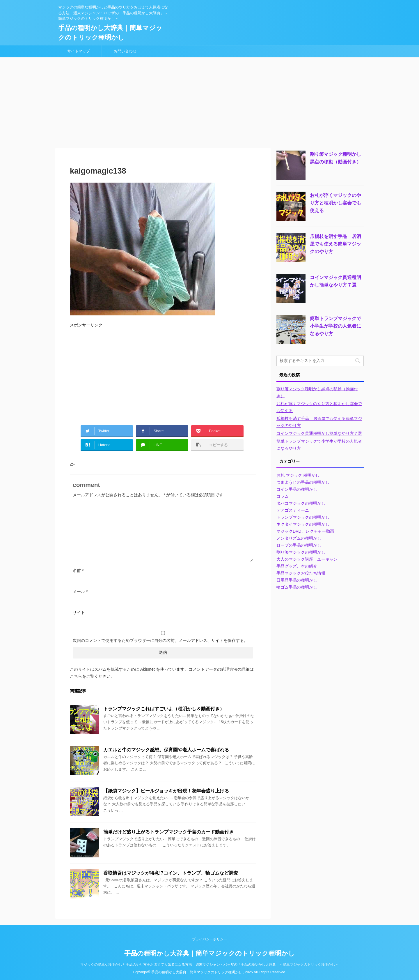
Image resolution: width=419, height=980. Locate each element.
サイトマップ (79, 51)
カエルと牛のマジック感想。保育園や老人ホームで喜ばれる (166, 750)
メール (80, 591)
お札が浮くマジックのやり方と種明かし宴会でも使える (335, 203)
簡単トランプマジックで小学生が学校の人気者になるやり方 (335, 326)
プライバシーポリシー (210, 939)
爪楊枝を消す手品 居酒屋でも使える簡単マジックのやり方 (335, 244)
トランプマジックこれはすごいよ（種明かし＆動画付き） (164, 709)
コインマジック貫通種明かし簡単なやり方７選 (319, 433)
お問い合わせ (125, 51)
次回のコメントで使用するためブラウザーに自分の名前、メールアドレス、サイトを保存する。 (160, 640)
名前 (78, 571)
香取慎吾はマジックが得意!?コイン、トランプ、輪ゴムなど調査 (171, 873)
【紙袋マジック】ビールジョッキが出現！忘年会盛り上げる (166, 791)
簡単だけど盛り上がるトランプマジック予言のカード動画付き (168, 832)
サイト (79, 612)
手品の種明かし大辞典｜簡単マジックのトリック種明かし (210, 953)
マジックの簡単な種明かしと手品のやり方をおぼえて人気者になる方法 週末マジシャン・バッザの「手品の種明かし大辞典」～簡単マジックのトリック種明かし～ (210, 965)
